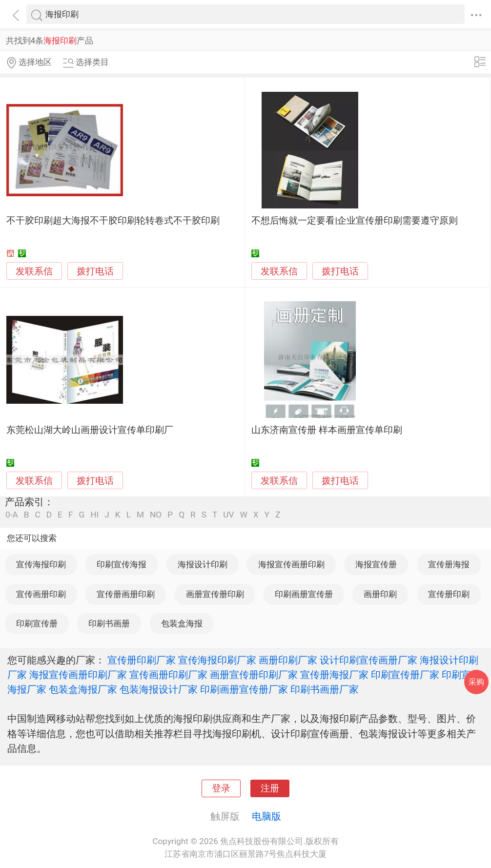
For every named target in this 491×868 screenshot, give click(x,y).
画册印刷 (380, 594)
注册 (270, 788)
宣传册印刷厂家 (142, 660)
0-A (12, 515)
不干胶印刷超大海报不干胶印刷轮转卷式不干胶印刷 (113, 221)
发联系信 (34, 271)
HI (94, 515)
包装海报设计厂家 (159, 689)
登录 (221, 788)
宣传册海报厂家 (334, 675)
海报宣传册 (376, 564)
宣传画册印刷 (41, 594)
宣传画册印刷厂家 (168, 675)
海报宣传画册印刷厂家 (78, 675)
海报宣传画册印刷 (291, 564)
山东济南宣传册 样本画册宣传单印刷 (327, 430)
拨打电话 (95, 271)
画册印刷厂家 (288, 660)
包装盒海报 (182, 623)
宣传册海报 (449, 564)
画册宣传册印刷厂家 (254, 675)
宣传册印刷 (449, 594)
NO (156, 515)
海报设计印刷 (203, 564)
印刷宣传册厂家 (405, 675)
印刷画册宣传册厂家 (244, 689)
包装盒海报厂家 (83, 689)
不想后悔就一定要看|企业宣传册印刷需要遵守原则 (355, 221)
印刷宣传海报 (122, 564)
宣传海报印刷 (41, 564)
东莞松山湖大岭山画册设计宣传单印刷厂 (90, 430)
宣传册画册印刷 (126, 594)
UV (228, 515)
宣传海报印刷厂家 (217, 660)
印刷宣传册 (37, 623)
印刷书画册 (109, 623)
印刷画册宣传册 (304, 594)
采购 (476, 682)
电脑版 (266, 816)
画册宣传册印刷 (215, 594)
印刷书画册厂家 (325, 689)
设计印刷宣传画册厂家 (368, 660)
